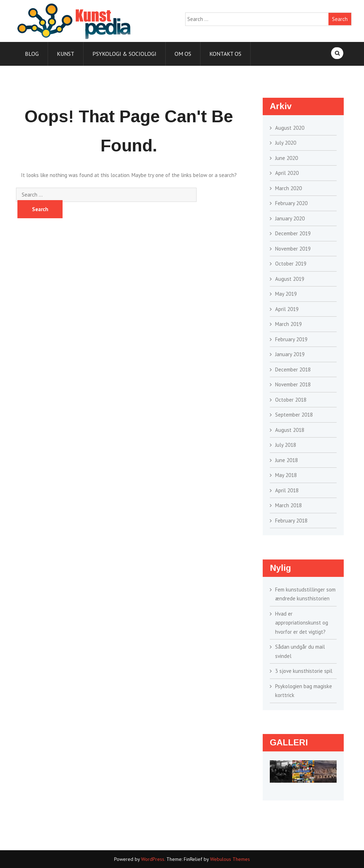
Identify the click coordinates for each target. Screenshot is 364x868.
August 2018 (290, 430)
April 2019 (287, 309)
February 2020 (291, 203)
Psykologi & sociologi (124, 54)
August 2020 (290, 128)
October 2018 (291, 400)
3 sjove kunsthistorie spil (304, 671)
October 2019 (291, 264)
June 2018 (287, 460)
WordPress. (153, 859)
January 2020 (290, 218)
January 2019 (290, 354)
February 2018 (291, 521)
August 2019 (290, 279)
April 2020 (287, 173)
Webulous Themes (230, 859)
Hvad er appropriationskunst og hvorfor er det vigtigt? (302, 623)
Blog (32, 54)
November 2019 (293, 249)
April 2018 (287, 490)
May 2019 (286, 294)
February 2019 (291, 339)
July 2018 (286, 445)
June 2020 (287, 158)
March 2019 (288, 324)
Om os (183, 54)
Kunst (66, 54)
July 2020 (286, 143)
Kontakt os (225, 54)
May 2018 (286, 475)
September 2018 (294, 415)
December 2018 (293, 369)
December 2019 (293, 233)
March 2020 (288, 188)
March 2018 (288, 505)
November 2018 (293, 384)
